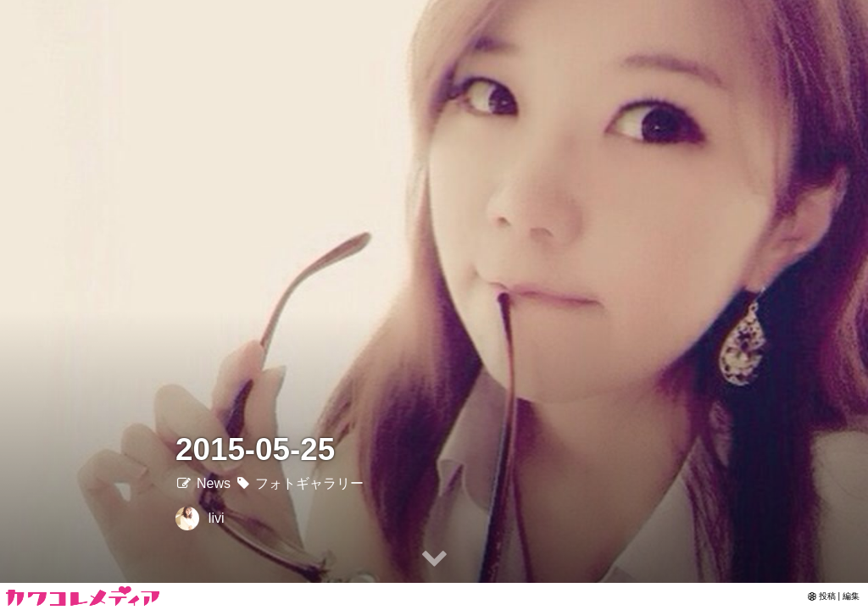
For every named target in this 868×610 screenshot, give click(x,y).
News (203, 483)
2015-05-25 (255, 449)
